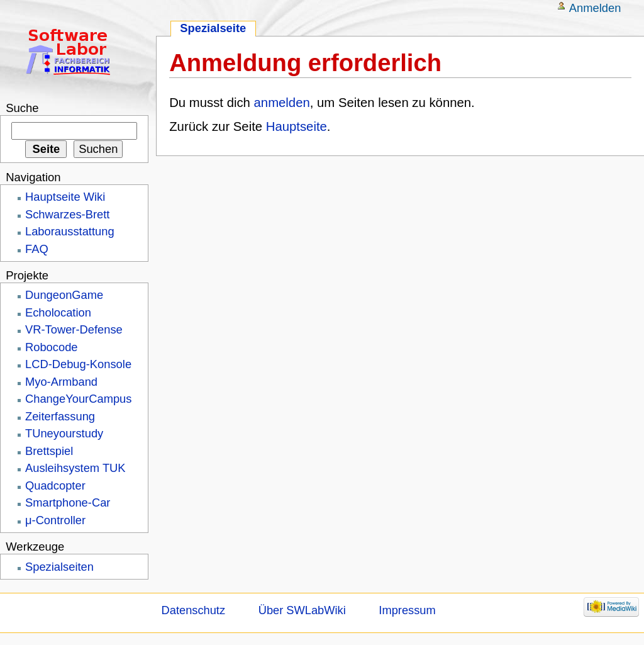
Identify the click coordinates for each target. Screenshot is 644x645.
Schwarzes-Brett (67, 214)
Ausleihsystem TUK (75, 468)
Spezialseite (213, 28)
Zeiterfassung (60, 416)
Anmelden (595, 8)
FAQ (37, 249)
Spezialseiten (59, 567)
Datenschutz (194, 610)
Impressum (407, 610)
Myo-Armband (61, 382)
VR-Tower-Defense (74, 329)
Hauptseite (297, 126)
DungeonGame (64, 295)
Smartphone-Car (68, 502)
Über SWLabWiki (302, 610)
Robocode (52, 347)
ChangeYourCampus (78, 399)
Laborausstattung (70, 231)
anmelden (282, 103)
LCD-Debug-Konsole (78, 364)
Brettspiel (49, 451)
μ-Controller (55, 520)
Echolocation (58, 312)
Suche (22, 108)
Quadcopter (55, 485)
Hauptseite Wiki (65, 197)
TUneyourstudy (64, 433)
